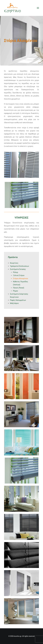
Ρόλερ (16, 272)
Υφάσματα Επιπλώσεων (20, 266)
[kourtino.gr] (12, 8)
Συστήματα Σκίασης (18, 269)
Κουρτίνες (14, 263)
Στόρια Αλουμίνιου (21, 279)
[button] (38, 8)
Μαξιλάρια (14, 303)
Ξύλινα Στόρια (19, 275)
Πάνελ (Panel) (19, 288)
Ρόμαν (15, 291)
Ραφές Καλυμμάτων (18, 300)
